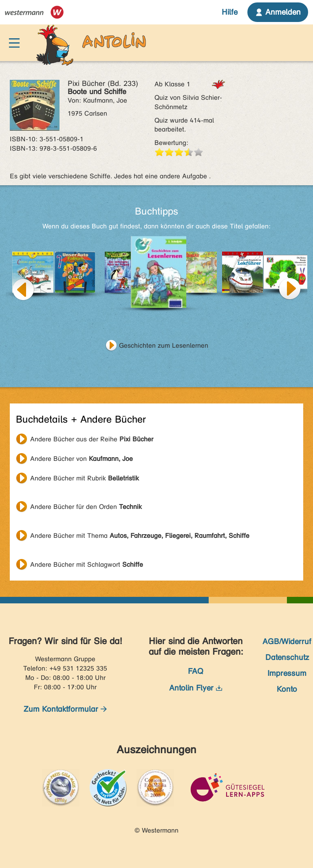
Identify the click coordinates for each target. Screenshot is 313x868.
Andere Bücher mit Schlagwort (87, 564)
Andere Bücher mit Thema (140, 536)
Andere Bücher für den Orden (86, 507)
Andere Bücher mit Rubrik (85, 478)
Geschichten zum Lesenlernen (164, 345)
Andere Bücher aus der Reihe (92, 439)
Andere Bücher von (82, 459)
